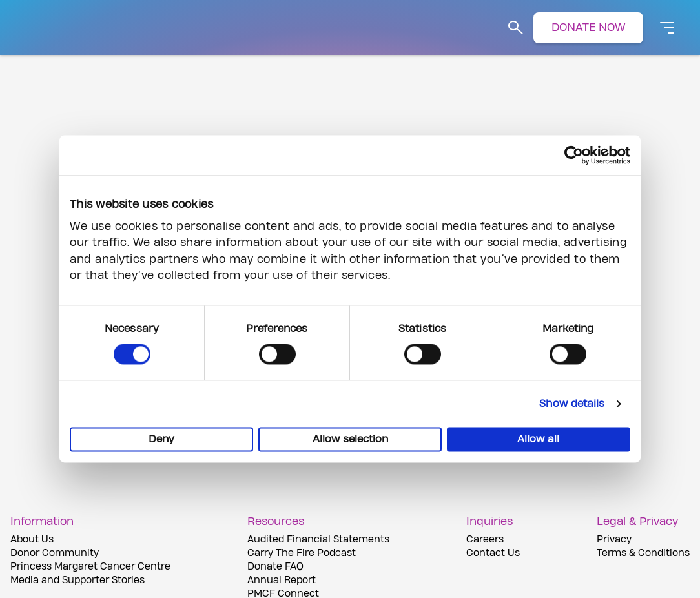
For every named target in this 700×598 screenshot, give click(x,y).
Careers (485, 540)
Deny (161, 440)
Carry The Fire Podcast (302, 553)
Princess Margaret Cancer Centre (90, 567)
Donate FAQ (275, 567)
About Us (32, 540)
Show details (572, 404)
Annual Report (282, 580)
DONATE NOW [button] (588, 27)
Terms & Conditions (643, 553)
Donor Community (55, 553)
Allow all (538, 440)
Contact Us (493, 553)
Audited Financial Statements (318, 540)
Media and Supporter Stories (77, 580)
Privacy (614, 540)
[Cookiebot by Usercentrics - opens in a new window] (574, 155)
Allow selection (350, 440)
